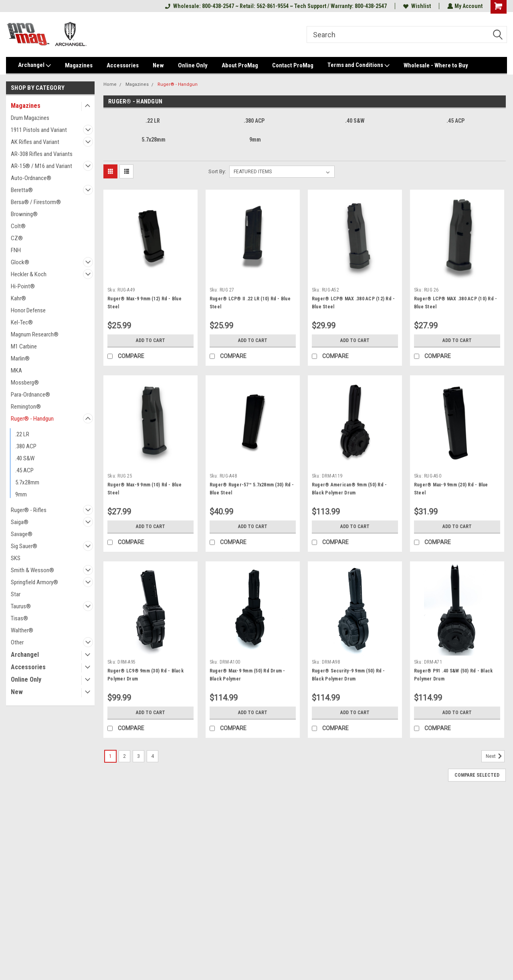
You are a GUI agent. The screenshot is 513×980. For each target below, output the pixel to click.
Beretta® (22, 190)
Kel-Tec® (22, 322)
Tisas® (19, 618)
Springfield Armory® (34, 582)
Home (110, 84)
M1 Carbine (24, 346)
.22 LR (22, 434)
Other (17, 642)
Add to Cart (150, 340)
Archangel (34, 65)
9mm (21, 494)
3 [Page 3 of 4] (138, 756)
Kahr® (18, 298)
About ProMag (240, 65)
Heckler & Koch (29, 274)
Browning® (24, 214)
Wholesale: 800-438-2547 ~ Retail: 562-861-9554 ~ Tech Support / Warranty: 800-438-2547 (275, 6)
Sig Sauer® (24, 546)
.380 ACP (26, 446)
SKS (16, 558)
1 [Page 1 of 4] (110, 756)
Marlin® (20, 358)
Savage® (22, 534)
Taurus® (21, 606)
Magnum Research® (35, 334)
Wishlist (416, 6)
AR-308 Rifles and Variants (42, 154)
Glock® (20, 262)
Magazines (79, 65)
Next (495, 756)
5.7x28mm (27, 482)
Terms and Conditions (358, 65)
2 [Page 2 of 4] (124, 756)
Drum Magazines (30, 118)
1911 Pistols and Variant (39, 130)
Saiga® (20, 522)
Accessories (123, 65)
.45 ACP (24, 470)
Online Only (193, 65)
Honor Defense (28, 310)
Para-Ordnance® (30, 395)
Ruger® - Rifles (29, 510)
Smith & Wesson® (32, 570)
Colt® (18, 226)
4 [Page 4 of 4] (152, 756)
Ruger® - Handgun (32, 419)
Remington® (26, 407)
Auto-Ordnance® (31, 178)
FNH (16, 250)
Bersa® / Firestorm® (36, 202)
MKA (16, 371)
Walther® (22, 630)
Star (16, 594)
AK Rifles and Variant (35, 142)
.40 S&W (25, 458)
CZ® (17, 238)
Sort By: (217, 171)
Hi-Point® (23, 286)
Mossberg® (25, 383)
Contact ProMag (293, 65)
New (158, 65)
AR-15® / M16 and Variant (41, 166)
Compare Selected (477, 775)
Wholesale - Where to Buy (436, 65)
